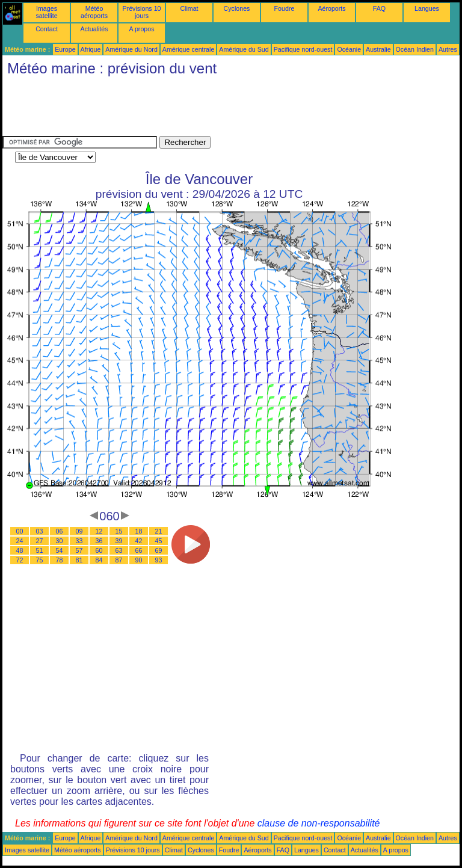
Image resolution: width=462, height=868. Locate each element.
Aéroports (331, 8)
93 (159, 560)
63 (119, 550)
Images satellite (46, 12)
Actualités (94, 29)
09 (79, 531)
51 (40, 550)
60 (99, 550)
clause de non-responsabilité (319, 823)
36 (99, 541)
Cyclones (237, 8)
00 (20, 531)
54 (60, 550)
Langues (427, 8)
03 (40, 531)
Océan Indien (415, 49)
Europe (65, 49)
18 (139, 531)
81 (79, 560)
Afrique (91, 49)
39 (119, 541)
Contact (47, 29)
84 (99, 560)
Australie (378, 49)
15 (119, 531)
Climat (189, 8)
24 (20, 541)
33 (79, 541)
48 (20, 550)
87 (119, 560)
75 (40, 560)
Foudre (285, 8)
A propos (141, 29)
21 (159, 531)
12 (99, 531)
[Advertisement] (221, 109)
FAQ (379, 8)
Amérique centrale (188, 49)
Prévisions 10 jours (142, 12)
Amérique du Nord (131, 49)
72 (20, 560)
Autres (448, 49)
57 (79, 550)
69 (159, 550)
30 (60, 541)
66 (139, 550)
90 (139, 560)
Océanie (349, 49)
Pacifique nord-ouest (303, 49)
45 (159, 541)
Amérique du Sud (244, 49)
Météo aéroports (94, 12)
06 (60, 531)
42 (139, 541)
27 (40, 541)
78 (60, 560)
